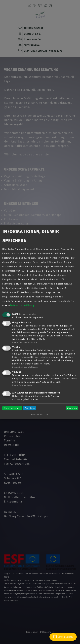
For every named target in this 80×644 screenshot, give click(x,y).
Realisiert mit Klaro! (40, 415)
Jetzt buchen (63, 637)
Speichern (30, 408)
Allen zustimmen (12, 408)
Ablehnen (72, 408)
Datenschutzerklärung (22, 305)
